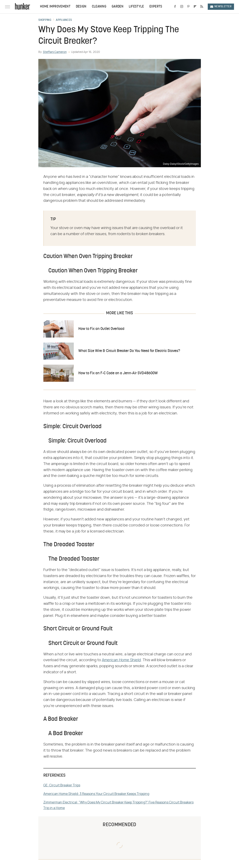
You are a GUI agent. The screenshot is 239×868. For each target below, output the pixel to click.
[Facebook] (175, 7)
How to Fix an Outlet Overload (101, 329)
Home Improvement (55, 7)
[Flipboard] (195, 7)
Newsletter (221, 7)
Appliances (64, 20)
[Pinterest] (188, 7)
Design (81, 7)
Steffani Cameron (55, 52)
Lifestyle (136, 7)
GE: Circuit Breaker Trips (62, 785)
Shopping (45, 20)
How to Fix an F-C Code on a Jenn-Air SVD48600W (118, 373)
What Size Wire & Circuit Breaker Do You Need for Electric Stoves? (129, 351)
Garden (118, 7)
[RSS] (202, 7)
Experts (156, 7)
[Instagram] (182, 7)
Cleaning (99, 7)
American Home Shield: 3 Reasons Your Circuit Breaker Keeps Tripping (96, 794)
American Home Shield (121, 660)
